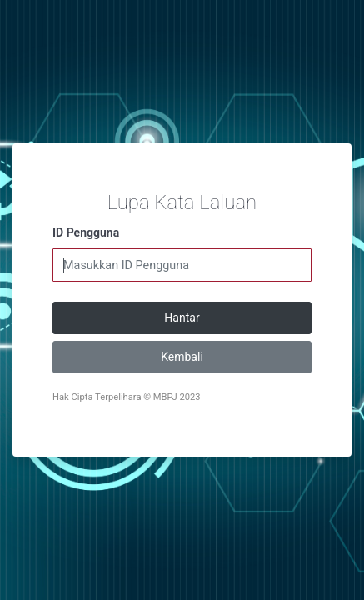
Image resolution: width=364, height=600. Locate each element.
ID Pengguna (86, 232)
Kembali (182, 357)
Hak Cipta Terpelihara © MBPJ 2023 (127, 397)
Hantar (182, 317)
